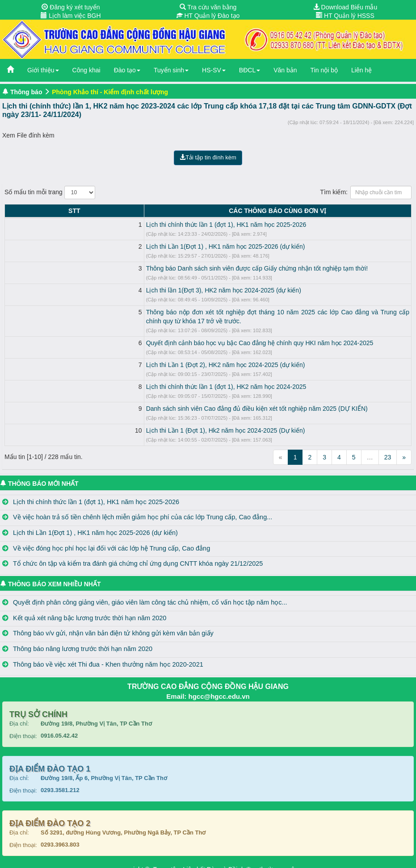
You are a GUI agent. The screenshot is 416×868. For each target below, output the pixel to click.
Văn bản (285, 70)
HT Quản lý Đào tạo (208, 16)
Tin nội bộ (324, 70)
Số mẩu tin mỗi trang (50, 192)
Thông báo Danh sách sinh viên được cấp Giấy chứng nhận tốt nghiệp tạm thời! (134, 268)
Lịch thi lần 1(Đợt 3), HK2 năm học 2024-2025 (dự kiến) (100, 290)
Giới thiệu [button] (43, 70)
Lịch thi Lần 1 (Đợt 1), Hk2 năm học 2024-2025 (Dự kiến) (102, 421)
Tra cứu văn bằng (208, 7)
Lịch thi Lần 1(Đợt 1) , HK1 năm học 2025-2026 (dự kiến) (102, 246)
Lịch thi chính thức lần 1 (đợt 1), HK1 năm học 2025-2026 (103, 225)
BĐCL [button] (250, 70)
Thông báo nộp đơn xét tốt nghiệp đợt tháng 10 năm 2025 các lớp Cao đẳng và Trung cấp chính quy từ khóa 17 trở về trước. (196, 312)
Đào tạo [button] (127, 70)
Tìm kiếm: (366, 192)
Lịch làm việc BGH (71, 16)
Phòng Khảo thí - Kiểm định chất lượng (110, 92)
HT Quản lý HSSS (345, 16)
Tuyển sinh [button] (171, 70)
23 (388, 448)
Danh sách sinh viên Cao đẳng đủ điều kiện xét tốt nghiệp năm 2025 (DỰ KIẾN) (134, 400)
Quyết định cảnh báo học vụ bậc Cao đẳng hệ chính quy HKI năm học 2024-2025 (137, 334)
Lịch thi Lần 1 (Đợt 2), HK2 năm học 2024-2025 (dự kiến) (102, 356)
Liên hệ (361, 70)
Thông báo (26, 92)
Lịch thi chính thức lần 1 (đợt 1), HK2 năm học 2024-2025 (103, 378)
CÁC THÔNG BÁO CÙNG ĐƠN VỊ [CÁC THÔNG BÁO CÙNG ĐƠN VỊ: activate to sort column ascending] (216, 211)
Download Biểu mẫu (345, 7)
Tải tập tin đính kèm (208, 157)
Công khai (86, 70)
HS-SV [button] (214, 70)
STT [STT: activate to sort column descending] (13, 211)
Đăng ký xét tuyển (71, 7)
